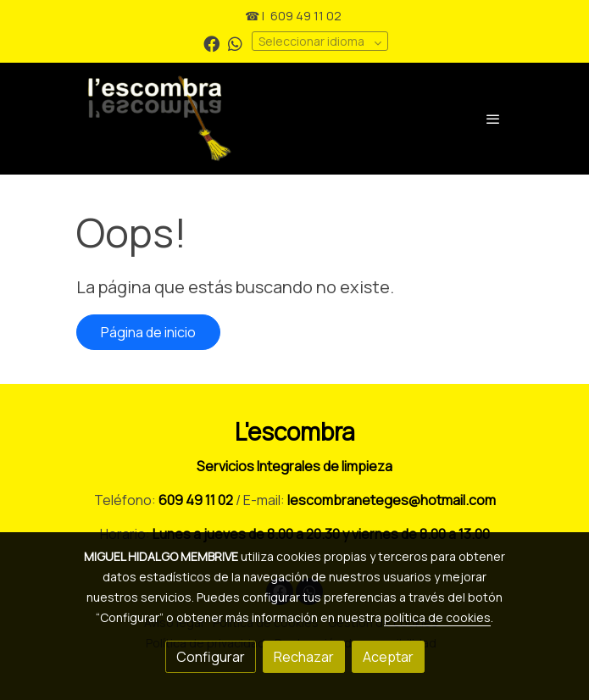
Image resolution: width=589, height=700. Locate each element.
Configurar (211, 657)
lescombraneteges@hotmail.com (392, 500)
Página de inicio (148, 332)
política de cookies (437, 617)
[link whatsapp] (235, 43)
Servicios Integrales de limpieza (294, 466)
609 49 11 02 (306, 16)
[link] (219, 119)
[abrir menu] (493, 119)
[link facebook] (211, 43)
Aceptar (388, 657)
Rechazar (304, 657)
